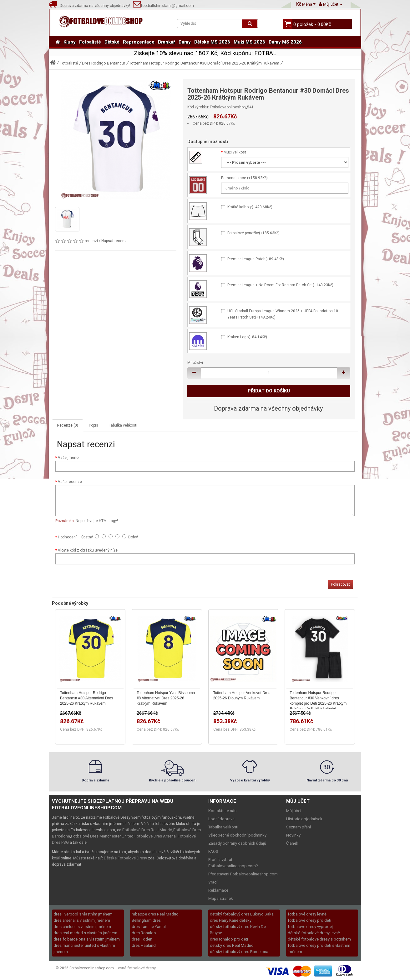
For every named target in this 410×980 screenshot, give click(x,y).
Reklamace (218, 890)
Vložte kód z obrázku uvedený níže (88, 550)
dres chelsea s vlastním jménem (82, 927)
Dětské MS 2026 (212, 42)
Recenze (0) (68, 425)
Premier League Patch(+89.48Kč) (256, 259)
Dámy (185, 42)
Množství (195, 363)
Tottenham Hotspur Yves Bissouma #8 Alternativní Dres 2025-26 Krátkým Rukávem (166, 698)
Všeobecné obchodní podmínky (237, 835)
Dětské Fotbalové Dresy (125, 858)
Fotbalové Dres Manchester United (102, 836)
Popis (94, 425)
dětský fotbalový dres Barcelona (239, 952)
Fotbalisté (90, 42)
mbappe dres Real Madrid (155, 914)
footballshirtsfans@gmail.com (163, 6)
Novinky (293, 835)
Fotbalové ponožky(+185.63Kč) (253, 233)
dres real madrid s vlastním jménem (85, 933)
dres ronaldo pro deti (229, 939)
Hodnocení (67, 537)
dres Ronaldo (144, 933)
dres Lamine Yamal (149, 927)
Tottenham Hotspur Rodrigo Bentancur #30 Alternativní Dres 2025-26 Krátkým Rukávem (86, 698)
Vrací (213, 882)
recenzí (91, 241)
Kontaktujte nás (222, 811)
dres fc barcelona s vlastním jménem (87, 939)
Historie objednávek (304, 819)
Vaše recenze (70, 482)
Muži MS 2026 (249, 42)
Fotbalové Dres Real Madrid (147, 830)
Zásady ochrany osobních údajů (237, 843)
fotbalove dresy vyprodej (310, 927)
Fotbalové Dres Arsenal (156, 836)
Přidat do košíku (269, 391)
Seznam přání (299, 827)
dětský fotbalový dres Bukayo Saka (242, 914)
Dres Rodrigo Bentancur (104, 63)
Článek (292, 843)
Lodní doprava (221, 819)
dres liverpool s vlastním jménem (83, 914)
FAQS (213, 851)
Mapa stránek (221, 898)
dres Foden (142, 939)
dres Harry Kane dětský (231, 920)
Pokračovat (340, 584)
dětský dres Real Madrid (232, 945)
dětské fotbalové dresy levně (314, 933)
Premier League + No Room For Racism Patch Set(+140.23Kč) (280, 285)
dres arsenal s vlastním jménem (82, 920)
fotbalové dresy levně (307, 914)
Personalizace (234, 178)
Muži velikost (235, 152)
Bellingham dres (146, 920)
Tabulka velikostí (123, 425)
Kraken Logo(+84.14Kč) (247, 337)
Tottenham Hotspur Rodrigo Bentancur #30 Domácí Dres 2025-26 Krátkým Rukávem (204, 63)
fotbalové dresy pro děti (309, 920)
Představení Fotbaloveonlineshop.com (243, 874)
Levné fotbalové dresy (136, 968)
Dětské (112, 42)
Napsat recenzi (114, 241)
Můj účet (294, 811)
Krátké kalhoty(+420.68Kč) (250, 207)
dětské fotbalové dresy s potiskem (319, 939)
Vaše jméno (68, 458)
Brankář (167, 42)
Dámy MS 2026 (285, 42)
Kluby (70, 42)
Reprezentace (139, 42)
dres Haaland (144, 945)
